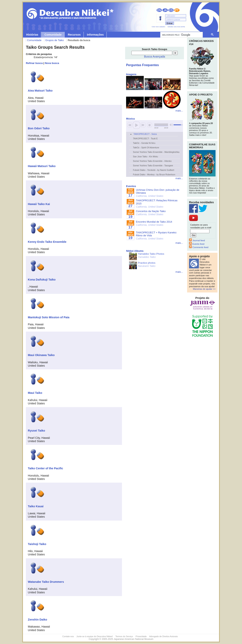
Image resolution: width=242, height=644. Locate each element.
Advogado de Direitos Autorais (163, 636)
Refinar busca (34, 63)
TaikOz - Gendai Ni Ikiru (144, 143)
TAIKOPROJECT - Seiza (145, 134)
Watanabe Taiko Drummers (46, 582)
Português (177, 10)
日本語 (165, 10)
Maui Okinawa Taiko (41, 355)
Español (171, 10)
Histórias (32, 35)
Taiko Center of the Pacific (45, 468)
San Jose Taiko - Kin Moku (146, 157)
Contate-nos (68, 636)
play (136, 125)
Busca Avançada (155, 57)
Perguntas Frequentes (142, 65)
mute (171, 125)
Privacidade (141, 636)
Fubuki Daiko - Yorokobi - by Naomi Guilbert (154, 170)
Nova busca (52, 63)
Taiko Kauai (36, 506)
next (143, 125)
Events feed (197, 244)
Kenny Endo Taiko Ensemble (47, 242)
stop (150, 125)
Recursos (74, 35)
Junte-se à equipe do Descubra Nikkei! (95, 636)
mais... (179, 111)
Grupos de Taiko (55, 40)
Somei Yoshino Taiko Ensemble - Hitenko (152, 161)
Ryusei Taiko (36, 431)
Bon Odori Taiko (39, 128)
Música (130, 119)
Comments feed (199, 247)
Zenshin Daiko (37, 620)
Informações (95, 35)
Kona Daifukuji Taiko (42, 280)
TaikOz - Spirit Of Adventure (146, 148)
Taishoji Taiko (37, 544)
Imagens (131, 74)
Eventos (131, 186)
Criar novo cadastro (158, 27)
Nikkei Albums (135, 251)
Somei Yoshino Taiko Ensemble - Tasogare (153, 165)
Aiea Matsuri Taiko (40, 91)
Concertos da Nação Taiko (151, 213)
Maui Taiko (35, 393)
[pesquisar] (181, 35)
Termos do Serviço (124, 636)
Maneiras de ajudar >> (204, 289)
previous (130, 125)
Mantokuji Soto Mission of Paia (49, 317)
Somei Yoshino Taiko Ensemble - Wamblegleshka (156, 152)
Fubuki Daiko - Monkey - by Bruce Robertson (154, 174)
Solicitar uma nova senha (176, 27)
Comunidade (53, 35)
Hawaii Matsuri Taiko (42, 166)
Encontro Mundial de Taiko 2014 (154, 223)
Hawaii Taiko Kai (39, 204)
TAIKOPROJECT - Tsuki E (145, 139)
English (159, 10)
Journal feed (197, 240)
